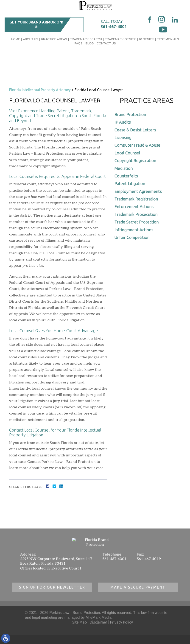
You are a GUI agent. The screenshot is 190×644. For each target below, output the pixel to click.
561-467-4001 (114, 26)
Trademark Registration (137, 199)
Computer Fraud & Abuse (139, 145)
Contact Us (106, 43)
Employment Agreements (139, 191)
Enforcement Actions (135, 206)
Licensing (124, 137)
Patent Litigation (131, 183)
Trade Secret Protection (138, 222)
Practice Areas (54, 39)
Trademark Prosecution (137, 214)
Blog (89, 43)
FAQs (78, 43)
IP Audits (124, 122)
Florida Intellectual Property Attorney (40, 90)
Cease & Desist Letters (136, 130)
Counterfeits (127, 176)
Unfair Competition (133, 237)
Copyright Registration (137, 160)
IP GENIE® (147, 39)
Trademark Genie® (121, 39)
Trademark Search (86, 39)
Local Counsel (129, 153)
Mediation (125, 168)
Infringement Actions (135, 230)
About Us (31, 39)
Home (15, 39)
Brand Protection (131, 114)
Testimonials (168, 39)
